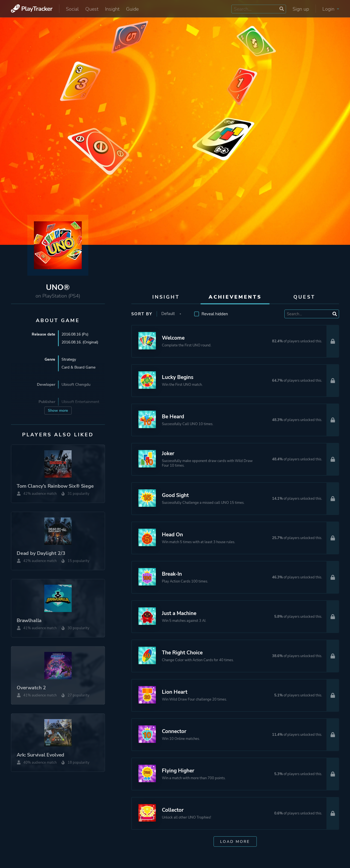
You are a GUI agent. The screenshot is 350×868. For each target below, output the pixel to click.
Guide (132, 9)
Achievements (235, 297)
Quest (92, 9)
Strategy (69, 359)
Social (72, 9)
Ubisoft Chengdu (76, 385)
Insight (112, 9)
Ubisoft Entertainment (80, 402)
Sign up (301, 9)
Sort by (142, 314)
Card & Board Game (78, 367)
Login (331, 9)
